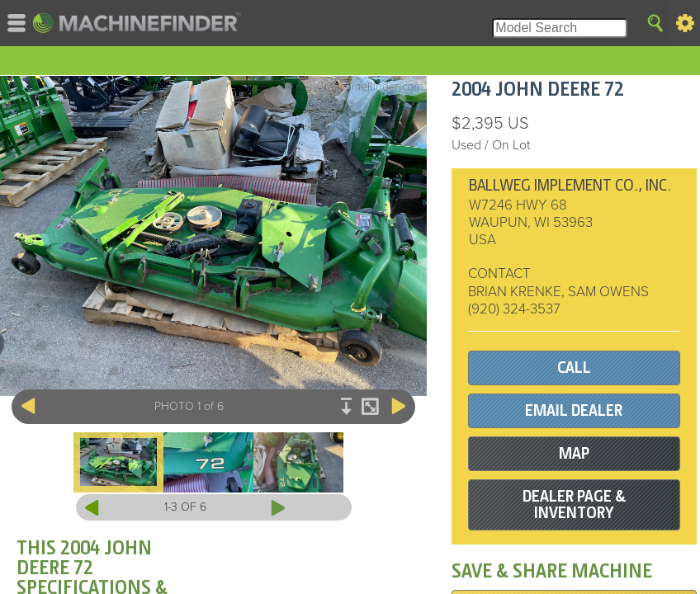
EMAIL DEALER (574, 410)
